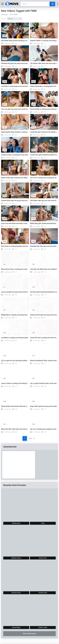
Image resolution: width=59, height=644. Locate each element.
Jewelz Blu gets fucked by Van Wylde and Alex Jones (44, 132)
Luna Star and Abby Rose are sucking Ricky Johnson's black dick (44, 269)
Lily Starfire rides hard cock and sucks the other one (44, 63)
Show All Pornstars (30, 634)
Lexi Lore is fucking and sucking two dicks (44, 178)
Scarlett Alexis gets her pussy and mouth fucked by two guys (15, 200)
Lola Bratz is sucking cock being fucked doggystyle (15, 338)
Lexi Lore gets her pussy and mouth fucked (15, 109)
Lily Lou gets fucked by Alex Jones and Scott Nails (44, 383)
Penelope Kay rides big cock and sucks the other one (44, 246)
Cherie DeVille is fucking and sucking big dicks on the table (44, 109)
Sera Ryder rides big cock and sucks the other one (44, 200)
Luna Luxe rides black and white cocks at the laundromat (15, 223)
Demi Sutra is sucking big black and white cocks (15, 246)
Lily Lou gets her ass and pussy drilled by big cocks (15, 361)
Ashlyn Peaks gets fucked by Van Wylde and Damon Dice (15, 178)
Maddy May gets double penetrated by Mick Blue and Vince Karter (44, 223)
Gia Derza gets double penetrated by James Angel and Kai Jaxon (44, 292)
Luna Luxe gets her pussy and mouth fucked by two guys (15, 292)
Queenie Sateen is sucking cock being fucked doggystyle (44, 41)
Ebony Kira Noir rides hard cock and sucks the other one (15, 429)
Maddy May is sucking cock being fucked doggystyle (15, 315)
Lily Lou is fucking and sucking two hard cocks (44, 429)
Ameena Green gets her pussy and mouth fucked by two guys (44, 315)
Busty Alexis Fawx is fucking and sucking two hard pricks (15, 269)
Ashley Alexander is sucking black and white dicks (44, 86)
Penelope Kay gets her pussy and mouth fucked (15, 63)
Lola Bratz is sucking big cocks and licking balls (15, 86)
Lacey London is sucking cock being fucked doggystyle (15, 383)
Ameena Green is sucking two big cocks (15, 155)
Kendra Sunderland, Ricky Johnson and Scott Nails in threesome (44, 361)
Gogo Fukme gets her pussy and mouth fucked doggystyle (44, 406)
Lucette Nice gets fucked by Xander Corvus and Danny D (44, 155)
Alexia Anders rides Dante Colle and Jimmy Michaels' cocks (15, 406)
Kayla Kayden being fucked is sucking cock (15, 132)
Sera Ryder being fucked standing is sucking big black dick (15, 41)
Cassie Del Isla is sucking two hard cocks (44, 338)
